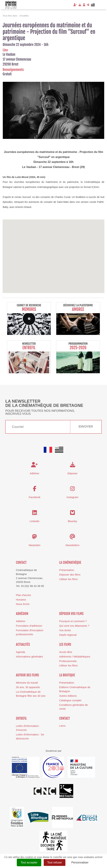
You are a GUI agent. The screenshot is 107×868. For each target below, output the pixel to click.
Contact (21, 563)
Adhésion (22, 614)
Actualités (23, 645)
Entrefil (29, 348)
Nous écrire (23, 604)
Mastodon (35, 545)
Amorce (78, 309)
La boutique (67, 675)
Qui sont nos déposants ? (74, 626)
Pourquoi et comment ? (73, 621)
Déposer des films (70, 575)
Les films (65, 645)
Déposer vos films (71, 614)
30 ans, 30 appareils (28, 687)
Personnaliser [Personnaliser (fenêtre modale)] (80, 862)
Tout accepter (29, 862)
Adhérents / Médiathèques (75, 657)
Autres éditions (68, 696)
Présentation (67, 570)
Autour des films (27, 675)
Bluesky (72, 521)
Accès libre (66, 652)
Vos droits (65, 630)
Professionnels (68, 661)
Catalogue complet (70, 700)
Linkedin (35, 521)
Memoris (29, 309)
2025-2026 (78, 348)
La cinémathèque (70, 563)
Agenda (20, 652)
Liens (62, 726)
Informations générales (29, 657)
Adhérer (21, 621)
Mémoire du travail (27, 683)
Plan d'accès (23, 595)
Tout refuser (55, 862)
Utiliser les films (68, 579)
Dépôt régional (68, 635)
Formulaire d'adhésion (29, 626)
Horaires (21, 600)
